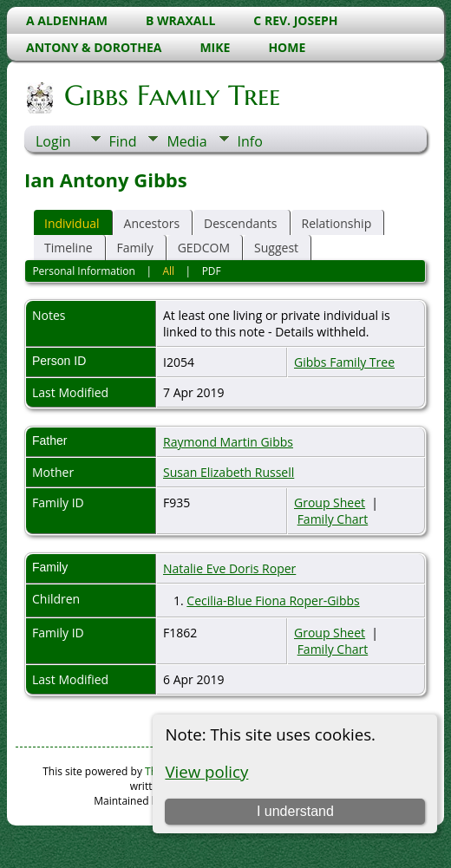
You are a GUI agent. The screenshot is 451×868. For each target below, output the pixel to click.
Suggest (276, 248)
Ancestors (152, 223)
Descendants (240, 223)
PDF (212, 271)
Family (135, 248)
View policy (206, 771)
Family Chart (333, 519)
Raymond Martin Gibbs (228, 442)
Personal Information (84, 271)
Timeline (69, 248)
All (168, 271)
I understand (295, 811)
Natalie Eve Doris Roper (229, 568)
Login (53, 141)
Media (186, 141)
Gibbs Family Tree (171, 95)
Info (250, 141)
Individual (72, 223)
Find (123, 141)
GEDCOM (204, 248)
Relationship (337, 223)
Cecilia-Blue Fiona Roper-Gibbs (273, 600)
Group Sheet (330, 503)
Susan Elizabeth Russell (229, 472)
